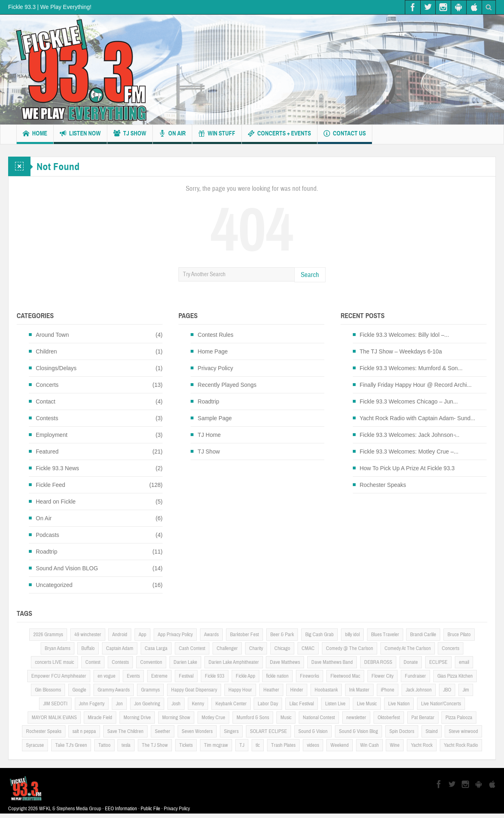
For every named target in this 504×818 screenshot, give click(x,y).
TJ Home (209, 435)
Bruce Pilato (459, 635)
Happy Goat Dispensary (194, 690)
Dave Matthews (285, 662)
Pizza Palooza (459, 718)
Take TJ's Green (71, 745)
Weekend (340, 745)
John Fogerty (92, 704)
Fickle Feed (50, 485)
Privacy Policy (215, 368)
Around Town (52, 335)
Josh (176, 704)
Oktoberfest (389, 718)
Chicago (282, 648)
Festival (186, 676)
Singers (231, 731)
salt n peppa (84, 731)
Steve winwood (463, 731)
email (464, 662)
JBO (447, 690)
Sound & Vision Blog (358, 731)
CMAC (308, 648)
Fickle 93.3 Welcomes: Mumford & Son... (411, 368)
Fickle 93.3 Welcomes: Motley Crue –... (409, 452)
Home (35, 134)
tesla (126, 745)
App (142, 635)
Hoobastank (326, 690)
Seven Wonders (197, 731)
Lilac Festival (302, 704)
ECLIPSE (438, 662)
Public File (150, 809)
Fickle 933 (215, 676)
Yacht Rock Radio (461, 745)
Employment (52, 435)
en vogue (106, 676)
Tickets (186, 745)
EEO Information (121, 809)
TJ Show (130, 134)
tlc (258, 745)
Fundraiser (415, 676)
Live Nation (399, 704)
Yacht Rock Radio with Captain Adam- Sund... (418, 418)
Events (133, 676)
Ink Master (359, 690)
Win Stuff (217, 134)
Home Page (213, 351)
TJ (242, 745)
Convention (151, 662)
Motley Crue (213, 718)
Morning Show (176, 718)
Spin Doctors (402, 731)
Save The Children (125, 731)
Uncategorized (54, 585)
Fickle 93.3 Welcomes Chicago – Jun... (409, 401)
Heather (271, 690)
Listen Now (80, 134)
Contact (46, 401)
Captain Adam (120, 648)
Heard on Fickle (56, 502)
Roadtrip (47, 552)
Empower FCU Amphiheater (59, 676)
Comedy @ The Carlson (350, 648)
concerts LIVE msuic (54, 662)
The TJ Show (155, 745)
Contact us (345, 134)
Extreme (159, 676)
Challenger (227, 648)
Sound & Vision (313, 731)
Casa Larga (156, 648)
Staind (432, 731)
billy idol (352, 635)
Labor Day (268, 704)
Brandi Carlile (423, 635)
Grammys (150, 690)
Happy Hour (240, 690)
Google (79, 690)
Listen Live (335, 704)
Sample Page (215, 418)
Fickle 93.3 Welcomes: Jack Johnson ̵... (410, 435)
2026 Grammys (48, 635)
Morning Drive (137, 718)
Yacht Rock (422, 745)
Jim (466, 690)
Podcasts (48, 535)
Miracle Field (100, 718)
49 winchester (88, 635)
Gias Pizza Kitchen (455, 676)
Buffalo (88, 648)
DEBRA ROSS (378, 662)
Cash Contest (192, 648)
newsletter (356, 718)
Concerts (47, 385)
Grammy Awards (114, 690)
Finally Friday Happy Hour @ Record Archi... (416, 385)
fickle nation (277, 676)
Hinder (297, 690)
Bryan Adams (58, 648)
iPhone (388, 690)
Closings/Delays (56, 368)
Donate (411, 662)
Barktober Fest (244, 635)
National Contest (319, 718)
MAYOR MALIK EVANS (54, 718)
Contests (47, 418)
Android (120, 635)
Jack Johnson (419, 690)
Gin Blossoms (48, 690)
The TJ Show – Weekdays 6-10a (401, 351)
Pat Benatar (423, 718)
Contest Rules (215, 335)
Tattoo (104, 745)
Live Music (367, 704)
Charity (256, 648)
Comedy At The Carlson (408, 648)
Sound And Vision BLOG (67, 568)
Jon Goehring (147, 704)
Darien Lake (185, 662)
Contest (93, 662)
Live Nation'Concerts (441, 704)
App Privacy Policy (175, 635)
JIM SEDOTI (55, 704)
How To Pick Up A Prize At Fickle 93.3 (407, 468)
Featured (47, 452)
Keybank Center (231, 704)
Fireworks (310, 676)
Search (310, 275)
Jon (119, 704)
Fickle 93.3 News (58, 468)
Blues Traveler (385, 635)
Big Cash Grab (319, 635)
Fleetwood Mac (345, 676)
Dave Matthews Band (332, 662)
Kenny (198, 704)
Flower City (382, 676)
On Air (172, 134)
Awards (211, 635)
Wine (395, 745)
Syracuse (35, 745)
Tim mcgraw (216, 745)
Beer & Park (282, 635)
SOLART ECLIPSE (268, 731)
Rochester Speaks (383, 485)
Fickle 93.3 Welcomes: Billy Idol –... (404, 335)
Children (46, 351)
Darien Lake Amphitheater (234, 662)
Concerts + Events (279, 134)
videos (313, 745)
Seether (163, 731)
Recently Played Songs (227, 385)
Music (286, 718)
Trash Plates (283, 745)
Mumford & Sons (253, 718)
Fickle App (245, 676)
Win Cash (369, 745)
